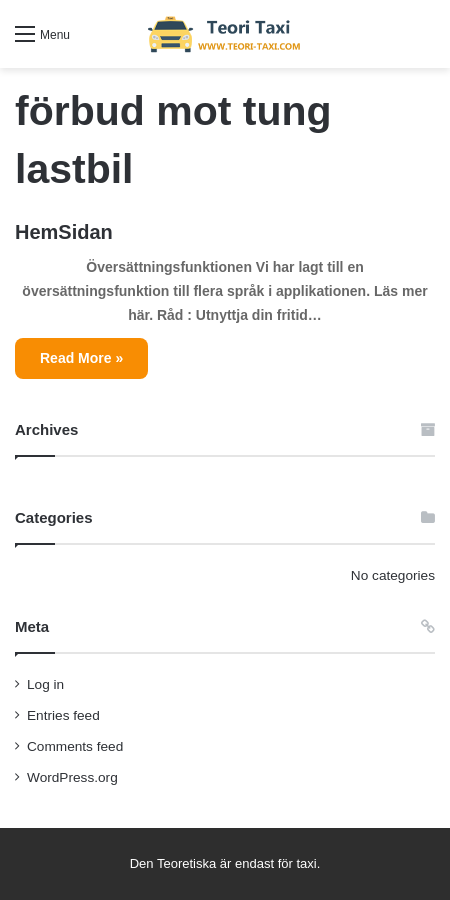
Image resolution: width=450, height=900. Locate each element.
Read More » (81, 358)
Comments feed (75, 746)
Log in (45, 684)
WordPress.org (72, 777)
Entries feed (63, 715)
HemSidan (64, 232)
